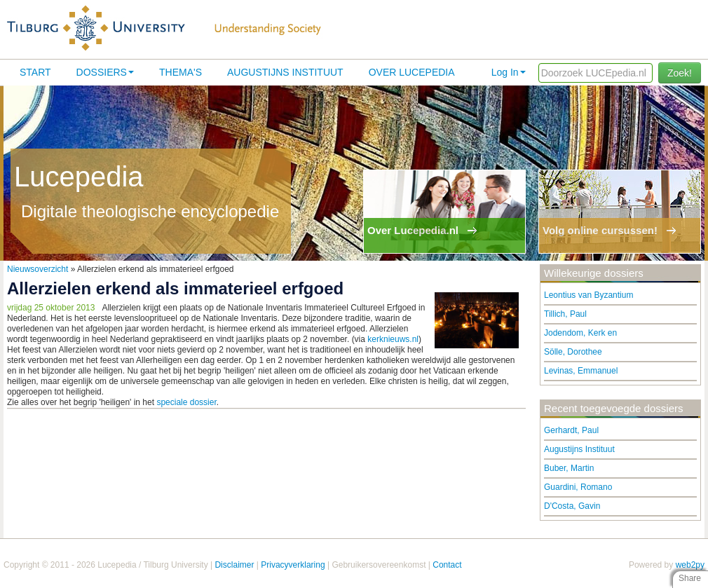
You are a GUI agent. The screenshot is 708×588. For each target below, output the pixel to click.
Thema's (181, 72)
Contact (447, 565)
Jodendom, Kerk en (580, 333)
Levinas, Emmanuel (581, 371)
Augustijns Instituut (285, 72)
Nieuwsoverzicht (38, 269)
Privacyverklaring (293, 565)
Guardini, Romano (578, 487)
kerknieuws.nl (393, 339)
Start (35, 72)
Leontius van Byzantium (588, 295)
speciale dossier (186, 402)
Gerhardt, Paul (571, 430)
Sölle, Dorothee (573, 352)
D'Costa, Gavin (572, 506)
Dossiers (105, 72)
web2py (690, 565)
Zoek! (680, 73)
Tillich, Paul (565, 314)
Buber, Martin (569, 468)
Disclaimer (234, 565)
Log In (509, 72)
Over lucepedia (412, 72)
